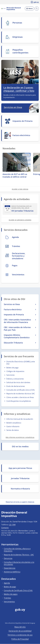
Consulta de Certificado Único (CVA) (18, 590)
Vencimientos (9, 602)
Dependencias (10, 568)
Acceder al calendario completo (20, 220)
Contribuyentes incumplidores (19, 401)
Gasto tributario (13, 426)
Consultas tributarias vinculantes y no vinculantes (19, 563)
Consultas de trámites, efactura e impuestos (17, 550)
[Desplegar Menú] (29, 9)
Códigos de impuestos (15, 371)
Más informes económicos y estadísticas (20, 437)
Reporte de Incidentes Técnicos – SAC (19, 555)
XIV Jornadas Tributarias (22, 211)
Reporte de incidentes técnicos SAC (21, 394)
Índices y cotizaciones (15, 379)
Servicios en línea (13, 107)
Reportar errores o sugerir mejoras (20, 502)
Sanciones (11, 375)
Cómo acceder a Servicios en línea (20, 397)
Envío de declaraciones (16, 386)
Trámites (7, 598)
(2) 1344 (12, 525)
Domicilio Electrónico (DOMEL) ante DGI (21, 363)
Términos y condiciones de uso (20, 635)
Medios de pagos (11, 594)
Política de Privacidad (20, 639)
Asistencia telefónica (12, 572)
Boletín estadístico (14, 423)
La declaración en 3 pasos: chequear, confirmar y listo (19, 89)
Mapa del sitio (20, 627)
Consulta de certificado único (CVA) (20, 390)
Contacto (5, 528)
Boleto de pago (12, 368)
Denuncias (8, 558)
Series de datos (13, 430)
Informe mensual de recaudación (20, 419)
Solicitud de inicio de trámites (18, 382)
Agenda (7, 583)
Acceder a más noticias (20, 189)
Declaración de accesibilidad (20, 631)
